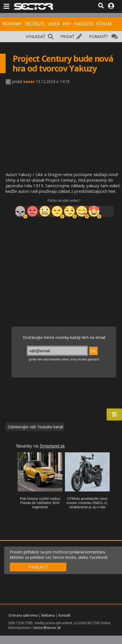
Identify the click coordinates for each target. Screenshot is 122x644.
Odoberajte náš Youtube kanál (35, 427)
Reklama (48, 615)
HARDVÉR (84, 24)
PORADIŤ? (98, 36)
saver (29, 81)
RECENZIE (35, 24)
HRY (67, 24)
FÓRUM (104, 24)
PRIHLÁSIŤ (38, 567)
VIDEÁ (54, 24)
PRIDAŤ (67, 36)
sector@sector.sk (47, 628)
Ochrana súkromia (23, 615)
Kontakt (64, 615)
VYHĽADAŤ (36, 36)
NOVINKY (12, 24)
